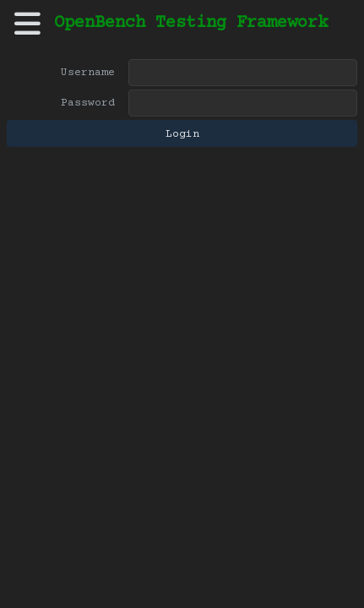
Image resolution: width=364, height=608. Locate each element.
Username (88, 73)
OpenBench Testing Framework (191, 23)
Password (88, 103)
